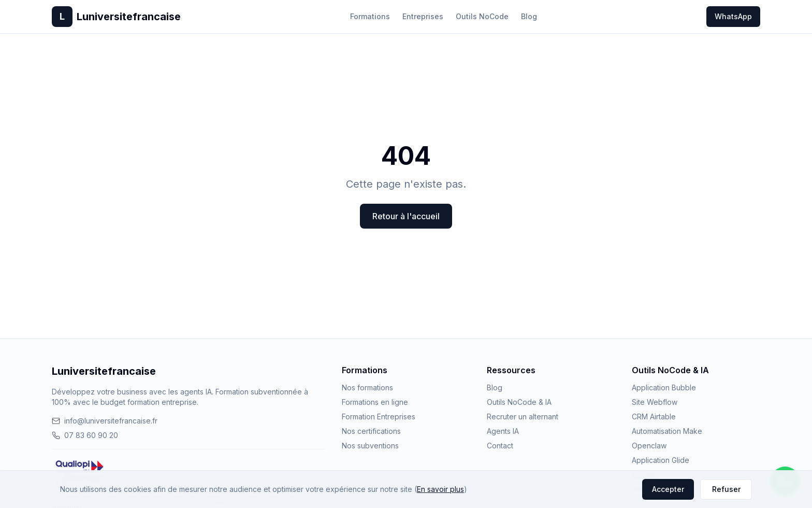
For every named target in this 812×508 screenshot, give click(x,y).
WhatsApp (733, 16)
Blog (529, 16)
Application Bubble (664, 387)
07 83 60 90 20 (85, 435)
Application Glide (661, 460)
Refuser (726, 489)
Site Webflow (655, 402)
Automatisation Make (667, 431)
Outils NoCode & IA (519, 402)
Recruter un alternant (523, 417)
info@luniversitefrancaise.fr (105, 421)
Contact (500, 446)
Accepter (668, 489)
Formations (370, 16)
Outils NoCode (482, 16)
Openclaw (649, 446)
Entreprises (423, 16)
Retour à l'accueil (406, 216)
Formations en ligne (375, 402)
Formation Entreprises (379, 417)
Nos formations (367, 387)
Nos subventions (370, 446)
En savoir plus (440, 489)
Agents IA (503, 431)
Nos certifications (371, 431)
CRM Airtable (654, 417)
